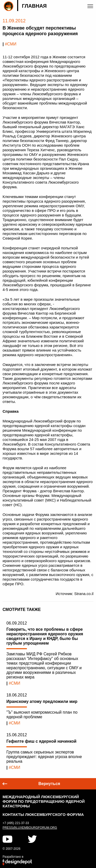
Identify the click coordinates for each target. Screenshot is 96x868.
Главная (34, 6)
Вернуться (49, 784)
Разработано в (13, 857)
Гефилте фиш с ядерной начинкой (41, 741)
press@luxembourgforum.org (30, 828)
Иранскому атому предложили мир (42, 701)
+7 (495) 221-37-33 (16, 823)
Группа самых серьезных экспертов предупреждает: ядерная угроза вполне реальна (44, 757)
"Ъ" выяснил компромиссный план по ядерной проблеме (42, 715)
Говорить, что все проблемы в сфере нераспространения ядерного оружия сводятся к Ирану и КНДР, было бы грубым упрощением (45, 636)
